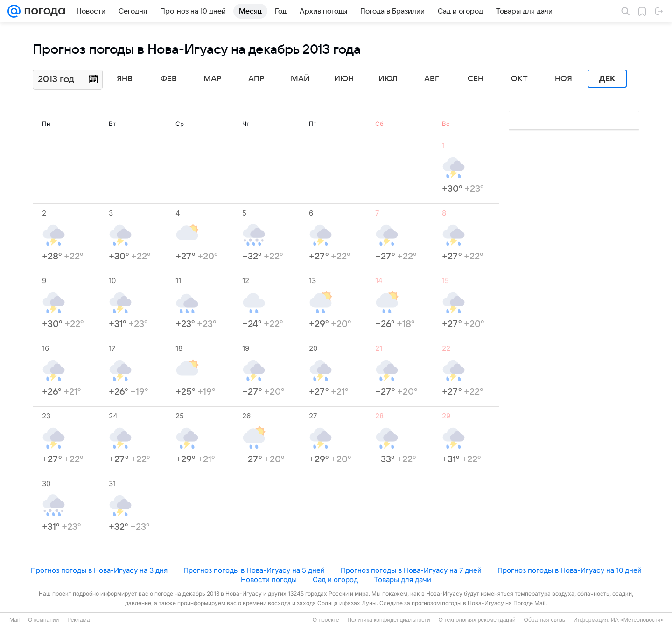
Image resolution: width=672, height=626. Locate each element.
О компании (43, 620)
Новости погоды (269, 580)
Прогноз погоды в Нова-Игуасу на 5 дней (254, 570)
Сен (476, 79)
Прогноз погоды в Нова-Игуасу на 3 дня (99, 570)
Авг (432, 79)
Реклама (78, 620)
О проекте (326, 620)
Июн (344, 79)
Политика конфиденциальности (388, 620)
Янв (125, 79)
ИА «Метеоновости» (637, 620)
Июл (388, 79)
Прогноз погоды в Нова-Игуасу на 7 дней (411, 570)
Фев (169, 79)
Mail (14, 620)
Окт (519, 79)
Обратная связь (545, 620)
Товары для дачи (402, 580)
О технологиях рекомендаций (477, 620)
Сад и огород (335, 580)
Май (300, 79)
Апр (256, 79)
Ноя (563, 79)
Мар (212, 79)
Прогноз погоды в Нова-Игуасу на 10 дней (570, 570)
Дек (607, 79)
